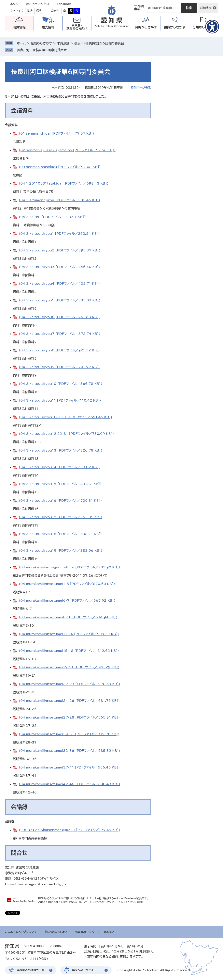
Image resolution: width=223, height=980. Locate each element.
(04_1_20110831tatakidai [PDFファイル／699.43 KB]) (64, 183)
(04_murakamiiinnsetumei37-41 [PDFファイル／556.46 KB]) (69, 767)
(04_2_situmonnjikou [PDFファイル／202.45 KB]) (60, 200)
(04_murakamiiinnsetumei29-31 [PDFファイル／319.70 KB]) (69, 734)
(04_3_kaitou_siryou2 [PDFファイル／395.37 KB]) (60, 250)
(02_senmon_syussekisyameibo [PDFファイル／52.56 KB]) (67, 150)
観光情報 (48, 27)
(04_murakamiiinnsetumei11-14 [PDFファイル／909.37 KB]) (69, 634)
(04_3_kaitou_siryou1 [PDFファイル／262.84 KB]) (59, 234)
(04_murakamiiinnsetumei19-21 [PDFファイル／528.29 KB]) (69, 667)
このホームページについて (21, 932)
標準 (39, 11)
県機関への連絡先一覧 (31, 970)
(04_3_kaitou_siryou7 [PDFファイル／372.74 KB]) (60, 334)
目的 (146, 27)
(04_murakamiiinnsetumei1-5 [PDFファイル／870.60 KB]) (67, 584)
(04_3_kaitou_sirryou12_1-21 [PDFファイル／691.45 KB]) (66, 417)
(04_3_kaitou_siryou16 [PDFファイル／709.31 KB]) (60, 501)
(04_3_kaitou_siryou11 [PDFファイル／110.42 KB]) (60, 400)
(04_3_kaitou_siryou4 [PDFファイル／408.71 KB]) (59, 284)
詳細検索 (206, 8)
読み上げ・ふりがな (37, 4)
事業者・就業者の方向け (77, 27)
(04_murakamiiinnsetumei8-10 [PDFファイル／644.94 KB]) (68, 617)
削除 (69, 50)
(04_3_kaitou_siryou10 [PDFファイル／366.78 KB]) (61, 384)
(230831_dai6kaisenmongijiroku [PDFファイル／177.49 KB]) (70, 830)
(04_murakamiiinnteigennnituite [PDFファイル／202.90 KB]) (70, 567)
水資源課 (63, 43)
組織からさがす (41, 43)
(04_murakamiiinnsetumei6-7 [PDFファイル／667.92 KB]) (67, 600)
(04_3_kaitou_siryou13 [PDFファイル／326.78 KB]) (61, 450)
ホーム (21, 43)
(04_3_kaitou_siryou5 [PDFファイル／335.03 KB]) (60, 300)
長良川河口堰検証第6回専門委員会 (42, 50)
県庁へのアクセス (83, 970)
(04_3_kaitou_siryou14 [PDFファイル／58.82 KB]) (59, 467)
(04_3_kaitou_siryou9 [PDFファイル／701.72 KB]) (59, 367)
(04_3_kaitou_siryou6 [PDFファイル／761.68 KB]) (59, 317)
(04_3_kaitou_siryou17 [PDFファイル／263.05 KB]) (61, 517)
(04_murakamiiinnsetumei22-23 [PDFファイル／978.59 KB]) (70, 684)
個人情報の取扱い (56, 932)
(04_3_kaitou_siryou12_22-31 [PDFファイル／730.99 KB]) (66, 434)
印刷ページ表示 (141, 88)
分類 (203, 27)
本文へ (14, 4)
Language (64, 4)
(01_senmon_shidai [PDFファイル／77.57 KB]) (57, 133)
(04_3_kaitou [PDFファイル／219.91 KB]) (52, 217)
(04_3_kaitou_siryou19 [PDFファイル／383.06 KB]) (61, 550)
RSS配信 (109, 932)
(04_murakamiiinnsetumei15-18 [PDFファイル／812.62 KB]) (69, 651)
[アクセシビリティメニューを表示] (212, 27)
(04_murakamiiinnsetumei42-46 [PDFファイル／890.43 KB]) (70, 784)
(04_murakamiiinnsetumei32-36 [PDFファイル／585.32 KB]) (70, 751)
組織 (175, 27)
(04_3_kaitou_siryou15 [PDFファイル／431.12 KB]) (60, 484)
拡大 (30, 11)
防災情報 (19, 27)
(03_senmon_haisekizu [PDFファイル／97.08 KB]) (60, 167)
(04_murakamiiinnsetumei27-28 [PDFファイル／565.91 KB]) (69, 717)
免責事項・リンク (85, 932)
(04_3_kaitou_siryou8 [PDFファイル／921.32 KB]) (59, 350)
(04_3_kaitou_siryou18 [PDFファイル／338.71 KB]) (60, 534)
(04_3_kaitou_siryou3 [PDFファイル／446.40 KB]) (60, 267)
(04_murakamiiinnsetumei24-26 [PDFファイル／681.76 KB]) (69, 701)
